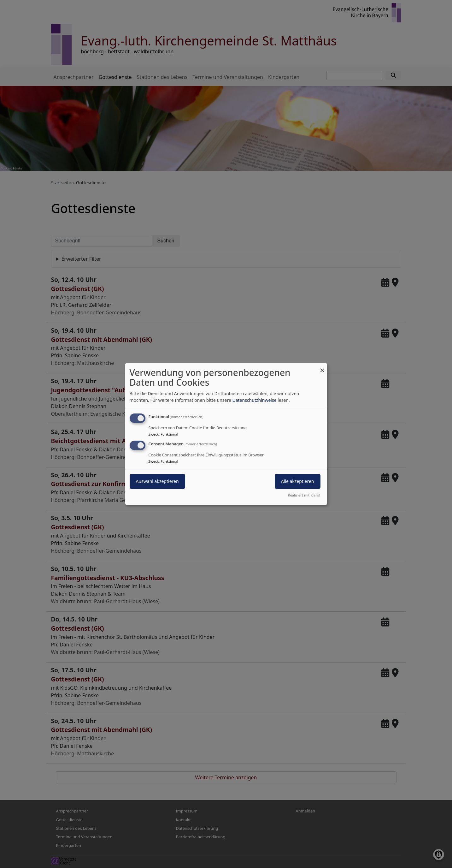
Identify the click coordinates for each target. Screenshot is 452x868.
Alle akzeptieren (298, 481)
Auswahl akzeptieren (157, 481)
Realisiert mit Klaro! (304, 495)
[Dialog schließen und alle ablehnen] (322, 367)
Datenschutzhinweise (254, 400)
